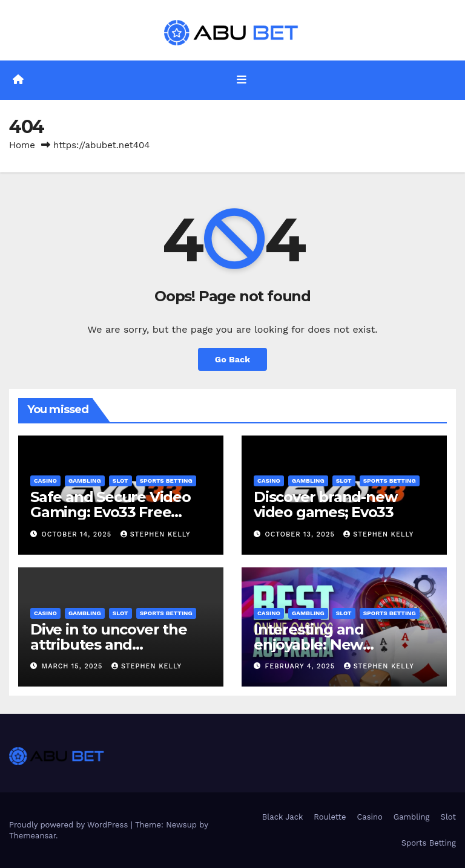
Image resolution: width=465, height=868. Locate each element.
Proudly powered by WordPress (70, 825)
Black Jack (282, 817)
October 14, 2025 (78, 534)
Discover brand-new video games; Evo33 (325, 504)
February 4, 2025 (302, 666)
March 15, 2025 (74, 666)
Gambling (85, 481)
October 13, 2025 (302, 534)
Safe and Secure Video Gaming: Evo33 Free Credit (110, 512)
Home (22, 145)
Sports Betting (166, 481)
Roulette (330, 817)
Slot (120, 481)
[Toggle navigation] (242, 80)
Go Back (232, 359)
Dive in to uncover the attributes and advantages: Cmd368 (109, 644)
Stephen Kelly (156, 534)
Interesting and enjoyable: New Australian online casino (338, 644)
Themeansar (32, 836)
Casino (45, 481)
